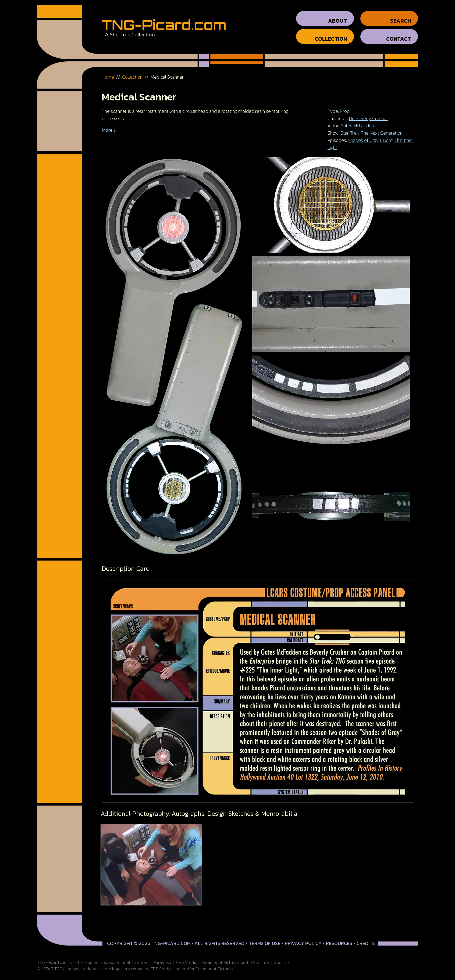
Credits (366, 938)
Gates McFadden (357, 121)
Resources (339, 938)
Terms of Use (265, 938)
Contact (399, 34)
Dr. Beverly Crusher (369, 113)
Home (108, 72)
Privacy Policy (303, 938)
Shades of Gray (363, 135)
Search (401, 16)
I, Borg (386, 135)
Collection (331, 34)
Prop (345, 106)
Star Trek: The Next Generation (372, 128)
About (337, 16)
